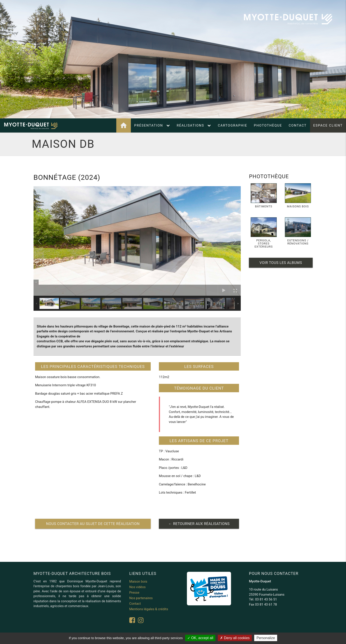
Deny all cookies (235, 638)
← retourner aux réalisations (199, 524)
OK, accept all (200, 638)
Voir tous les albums (281, 263)
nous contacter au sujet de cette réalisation (93, 524)
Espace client (328, 125)
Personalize (266, 638)
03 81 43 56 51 (266, 599)
